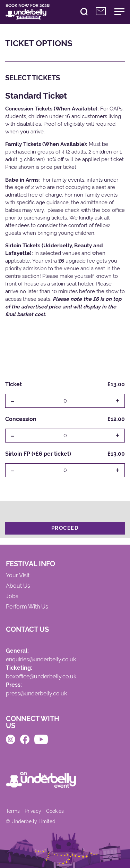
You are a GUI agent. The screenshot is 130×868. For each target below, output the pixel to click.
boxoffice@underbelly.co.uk (41, 677)
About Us (18, 586)
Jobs (12, 597)
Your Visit (18, 576)
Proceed (65, 528)
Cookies (55, 811)
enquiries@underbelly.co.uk (41, 660)
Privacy (33, 811)
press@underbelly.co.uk (36, 694)
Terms (13, 811)
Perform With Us (27, 607)
